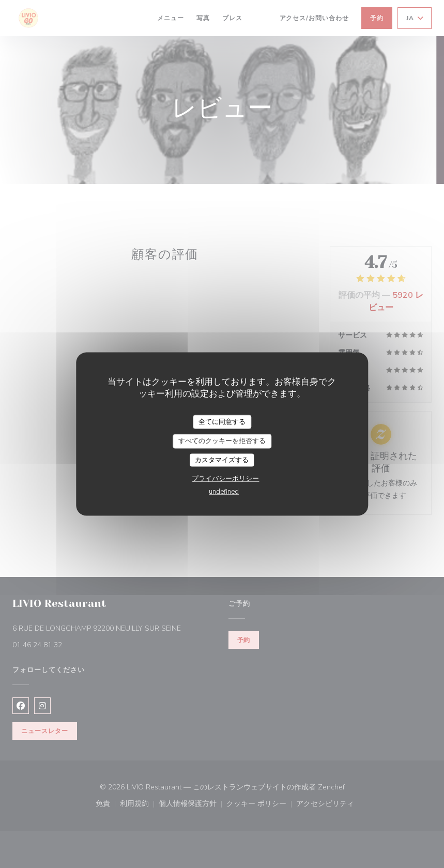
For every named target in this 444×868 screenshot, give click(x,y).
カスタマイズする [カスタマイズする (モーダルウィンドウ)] (222, 460)
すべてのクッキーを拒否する (222, 441)
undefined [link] (224, 492)
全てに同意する (222, 421)
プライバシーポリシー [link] (225, 479)
